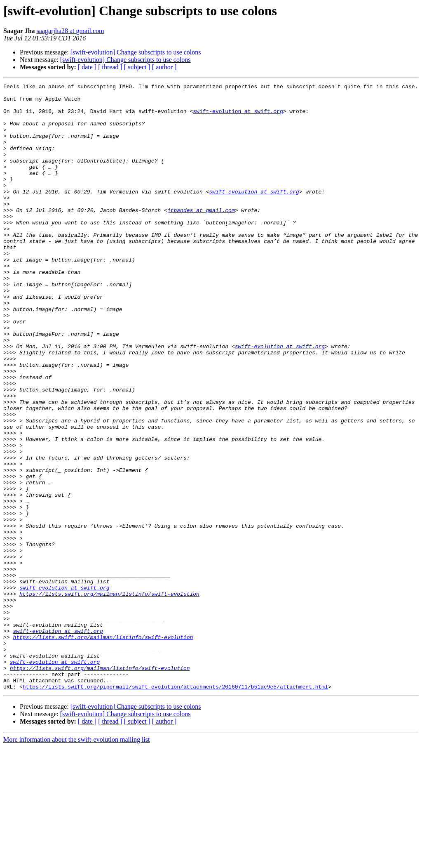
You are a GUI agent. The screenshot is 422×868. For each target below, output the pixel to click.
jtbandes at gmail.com (201, 236)
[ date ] (87, 67)
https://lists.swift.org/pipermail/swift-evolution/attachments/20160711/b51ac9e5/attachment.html (175, 808)
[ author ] (164, 67)
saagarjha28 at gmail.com (70, 31)
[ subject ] (137, 67)
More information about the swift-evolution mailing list (77, 861)
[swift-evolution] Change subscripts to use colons (136, 52)
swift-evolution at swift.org (238, 117)
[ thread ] (110, 67)
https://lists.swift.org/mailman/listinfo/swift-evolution (109, 696)
